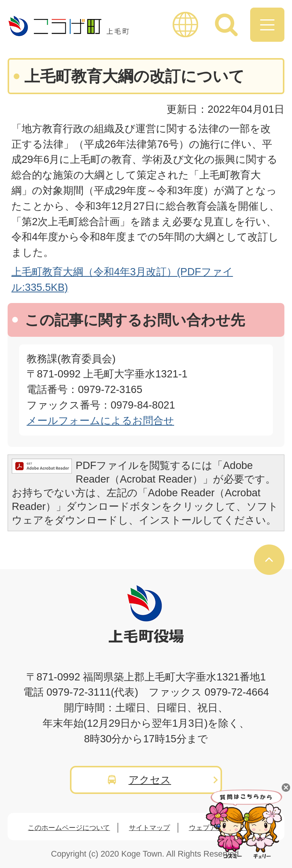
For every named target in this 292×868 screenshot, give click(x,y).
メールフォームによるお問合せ (100, 421)
